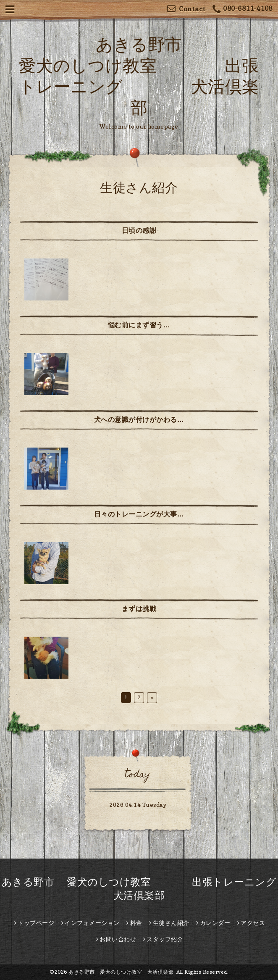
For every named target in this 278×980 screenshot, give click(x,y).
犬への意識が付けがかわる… (139, 419)
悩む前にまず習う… (139, 325)
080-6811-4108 (243, 9)
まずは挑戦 (139, 609)
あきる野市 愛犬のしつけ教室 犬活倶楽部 (121, 972)
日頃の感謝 (139, 230)
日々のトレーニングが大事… (139, 514)
